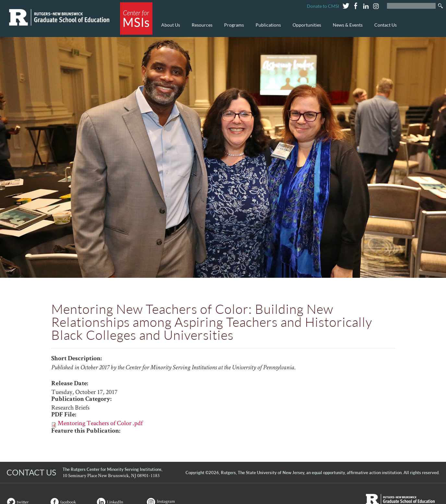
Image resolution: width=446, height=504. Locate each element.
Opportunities (305, 28)
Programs (232, 28)
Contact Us (386, 25)
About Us (169, 28)
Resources (200, 28)
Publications (267, 28)
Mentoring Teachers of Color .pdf (100, 423)
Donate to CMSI (323, 6)
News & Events (346, 28)
